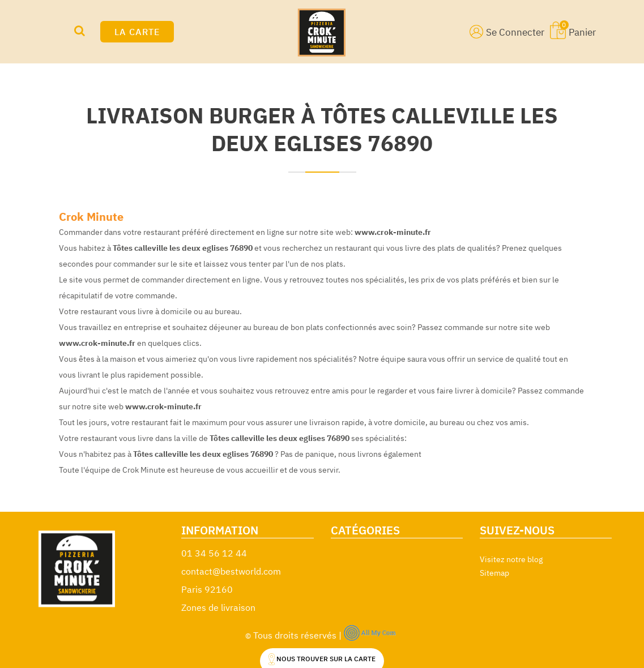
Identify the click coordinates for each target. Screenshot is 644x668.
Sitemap (494, 573)
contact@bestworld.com (231, 571)
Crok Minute (91, 217)
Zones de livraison (218, 607)
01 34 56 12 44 (214, 553)
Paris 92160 (207, 589)
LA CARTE (137, 32)
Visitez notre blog (511, 559)
